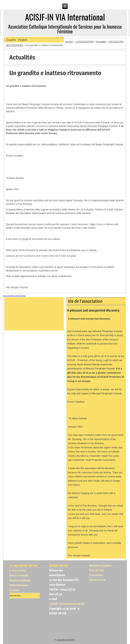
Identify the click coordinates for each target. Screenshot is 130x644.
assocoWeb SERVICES (66, 640)
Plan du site (96, 570)
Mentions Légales (100, 566)
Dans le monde (19, 575)
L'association (18, 571)
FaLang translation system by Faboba (14, 296)
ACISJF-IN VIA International (65, 17)
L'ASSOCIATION (84, 42)
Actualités (101, 42)
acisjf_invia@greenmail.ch (68, 604)
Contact (14, 590)
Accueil (69, 42)
